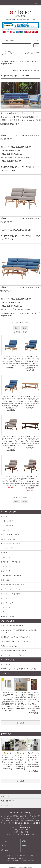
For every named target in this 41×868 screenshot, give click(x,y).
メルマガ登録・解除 (12, 860)
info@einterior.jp (24, 827)
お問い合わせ (5, 850)
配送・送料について (24, 856)
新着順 (27, 322)
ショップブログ (22, 860)
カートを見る (25, 846)
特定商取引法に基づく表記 (14, 858)
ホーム (4, 51)
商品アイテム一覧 (19, 70)
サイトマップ (6, 664)
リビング (10, 51)
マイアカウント (5, 841)
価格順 (21, 322)
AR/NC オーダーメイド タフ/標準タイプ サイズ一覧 (18, 669)
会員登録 (24, 841)
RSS (29, 860)
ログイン (3, 846)
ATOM (32, 860)
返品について (34, 856)
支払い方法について (13, 856)
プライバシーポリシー (28, 858)
